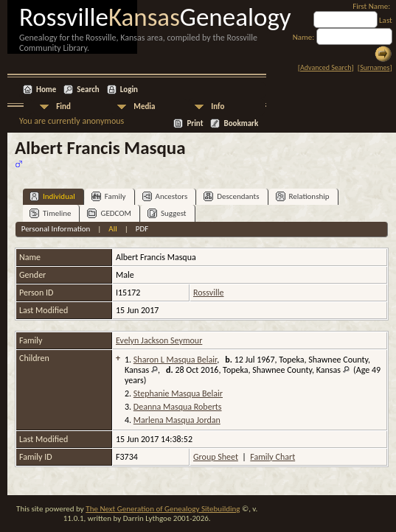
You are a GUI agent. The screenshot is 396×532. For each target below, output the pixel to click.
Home (46, 90)
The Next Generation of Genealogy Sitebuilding (163, 509)
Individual (52, 196)
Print (195, 123)
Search (88, 90)
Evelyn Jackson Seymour (159, 340)
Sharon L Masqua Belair (175, 360)
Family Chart (272, 457)
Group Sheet (216, 457)
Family (109, 196)
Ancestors (165, 196)
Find (63, 106)
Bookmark (241, 123)
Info (218, 106)
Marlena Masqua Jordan (177, 420)
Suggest (167, 213)
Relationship (303, 196)
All (112, 229)
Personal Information (56, 229)
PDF (142, 229)
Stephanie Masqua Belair (178, 393)
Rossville (208, 293)
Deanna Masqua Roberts (178, 407)
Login (129, 90)
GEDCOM (109, 213)
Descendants (231, 196)
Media (144, 106)
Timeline (50, 213)
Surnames (375, 67)
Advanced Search (326, 67)
